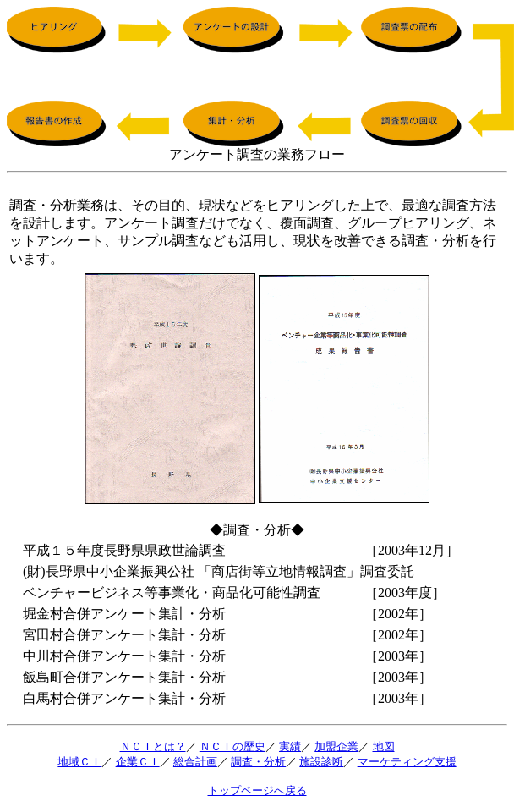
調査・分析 (258, 762)
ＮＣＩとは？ (153, 746)
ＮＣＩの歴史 (232, 746)
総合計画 (195, 762)
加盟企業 (336, 746)
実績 (290, 746)
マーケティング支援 (407, 762)
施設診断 (321, 762)
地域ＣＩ (79, 762)
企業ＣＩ (138, 762)
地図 (384, 746)
